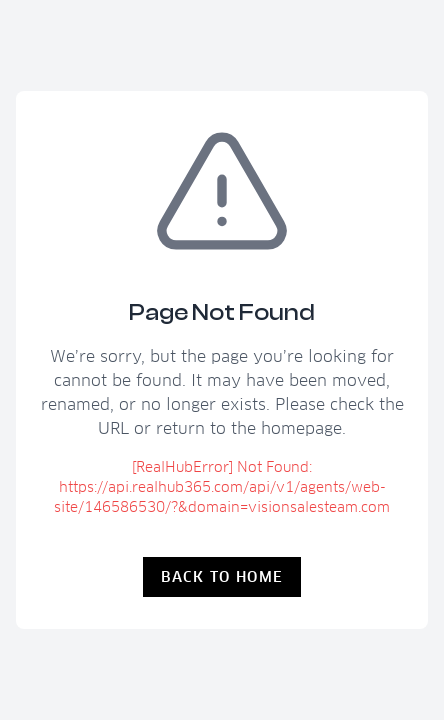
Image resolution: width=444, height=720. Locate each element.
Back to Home (222, 577)
